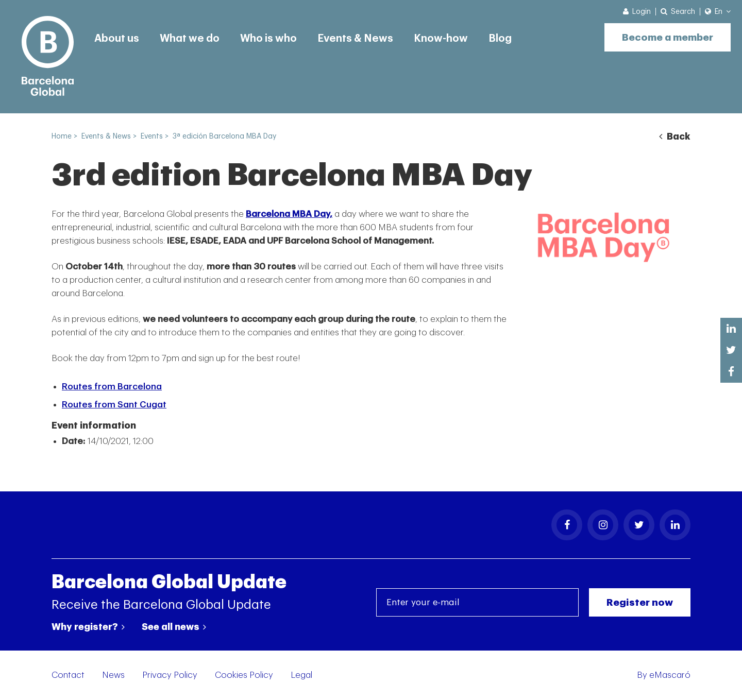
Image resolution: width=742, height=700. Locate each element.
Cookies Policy (244, 675)
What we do (190, 39)
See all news (174, 627)
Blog (500, 39)
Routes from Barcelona (112, 387)
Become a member (668, 37)
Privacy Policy (170, 675)
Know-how (441, 39)
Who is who (268, 39)
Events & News (355, 39)
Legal (301, 675)
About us (117, 39)
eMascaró (670, 675)
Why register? (88, 627)
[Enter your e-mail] (477, 602)
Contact (68, 675)
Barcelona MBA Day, (289, 214)
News (113, 675)
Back (675, 136)
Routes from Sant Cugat (114, 405)
